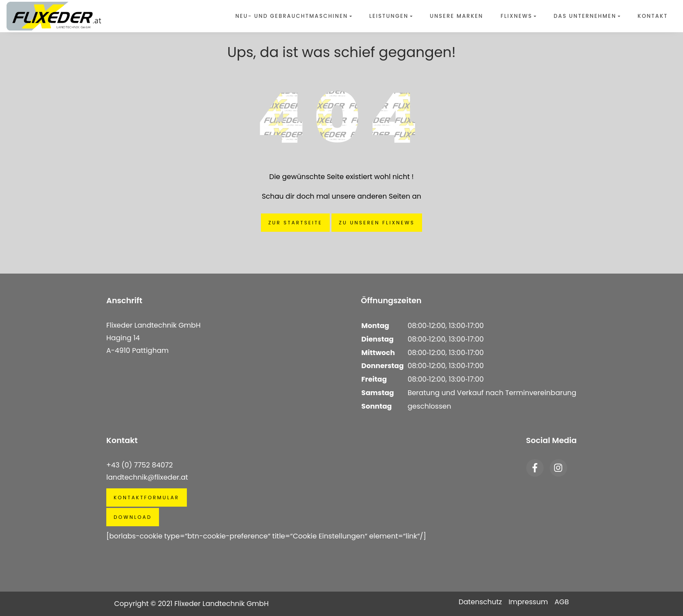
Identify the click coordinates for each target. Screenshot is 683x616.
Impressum (528, 602)
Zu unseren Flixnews (377, 223)
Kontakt (653, 16)
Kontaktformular (147, 498)
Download (133, 517)
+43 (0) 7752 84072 (140, 465)
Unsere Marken (457, 16)
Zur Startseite (295, 223)
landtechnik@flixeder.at (147, 477)
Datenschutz (480, 602)
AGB (562, 602)
